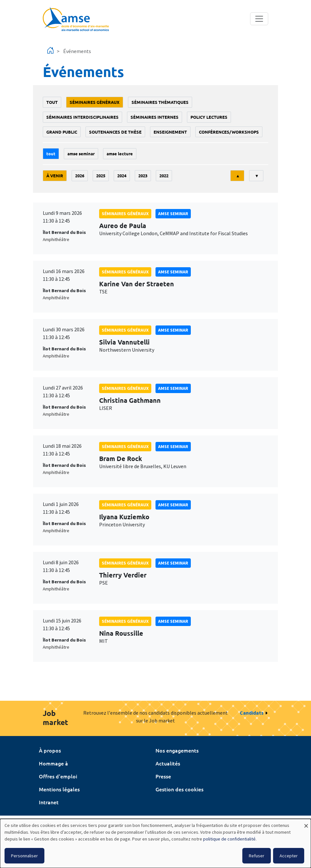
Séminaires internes (155, 117)
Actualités (168, 763)
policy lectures (209, 117)
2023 (143, 176)
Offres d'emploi (58, 776)
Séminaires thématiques (160, 102)
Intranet (49, 802)
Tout (52, 102)
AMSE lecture (120, 154)
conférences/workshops (229, 132)
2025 (101, 176)
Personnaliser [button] (24, 856)
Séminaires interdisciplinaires (82, 117)
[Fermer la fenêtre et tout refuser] (306, 823)
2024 (122, 176)
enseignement (170, 132)
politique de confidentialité (229, 839)
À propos (50, 750)
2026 (80, 176)
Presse (163, 776)
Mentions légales (59, 789)
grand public (62, 132)
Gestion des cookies (179, 789)
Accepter (289, 856)
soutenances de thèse (115, 132)
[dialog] (155, 843)
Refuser (257, 856)
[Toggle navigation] (259, 19)
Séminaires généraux (95, 102)
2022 (164, 176)
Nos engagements (177, 750)
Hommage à (53, 763)
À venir (55, 176)
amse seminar (81, 154)
